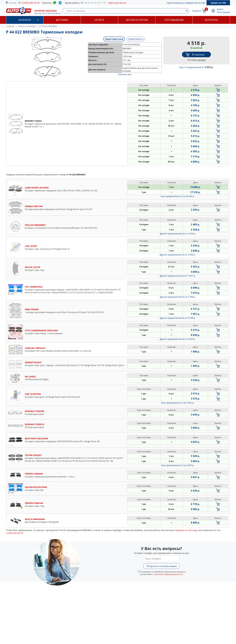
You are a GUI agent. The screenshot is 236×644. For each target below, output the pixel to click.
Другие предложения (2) (178, 234)
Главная (10, 26)
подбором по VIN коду (186, 530)
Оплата (99, 20)
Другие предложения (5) (178, 297)
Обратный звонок (117, 3)
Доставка (62, 20)
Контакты (211, 20)
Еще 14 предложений (196, 67)
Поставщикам (174, 20)
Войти (220, 9)
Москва (13, 3)
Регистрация (224, 12)
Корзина (197, 11)
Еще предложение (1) (178, 196)
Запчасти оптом (137, 20)
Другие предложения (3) (178, 255)
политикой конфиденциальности (168, 574)
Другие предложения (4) (178, 339)
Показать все (125, 74)
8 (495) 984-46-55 (31, 3)
